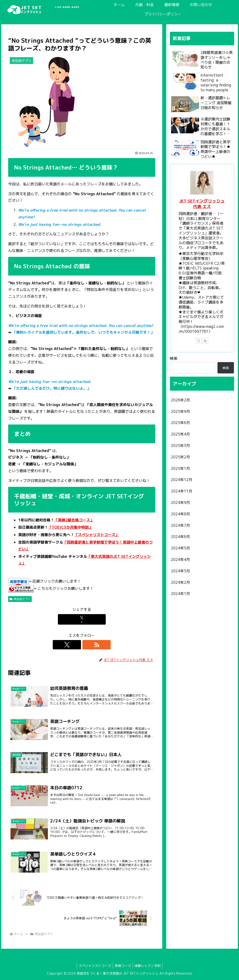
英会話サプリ (20, 599)
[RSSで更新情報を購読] (87, 645)
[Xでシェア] (82, 619)
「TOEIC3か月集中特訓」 (70, 527)
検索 (174, 358)
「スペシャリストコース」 (97, 535)
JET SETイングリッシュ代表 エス (202, 204)
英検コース (123, 966)
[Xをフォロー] (76, 645)
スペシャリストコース (93, 966)
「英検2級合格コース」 (74, 520)
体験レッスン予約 (149, 966)
